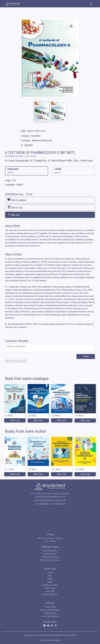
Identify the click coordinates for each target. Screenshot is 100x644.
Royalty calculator (50, 585)
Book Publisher (50, 554)
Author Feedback (50, 594)
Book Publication (50, 551)
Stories (50, 573)
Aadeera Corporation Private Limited (61, 635)
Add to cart (15, 207)
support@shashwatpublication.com (50, 497)
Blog (50, 576)
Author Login (50, 588)
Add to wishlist (17, 200)
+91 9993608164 (58, 504)
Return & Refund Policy (50, 610)
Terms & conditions (50, 616)
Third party (50, 591)
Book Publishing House (50, 560)
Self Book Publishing (50, 557)
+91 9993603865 (42, 504)
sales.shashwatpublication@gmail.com (50, 500)
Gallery (50, 582)
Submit (86, 356)
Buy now (13, 215)
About (50, 579)
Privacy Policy (50, 607)
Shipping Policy (50, 613)
